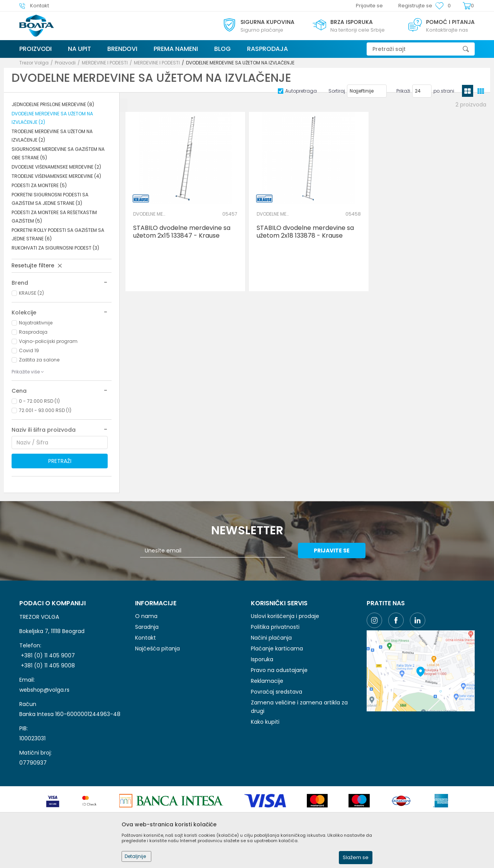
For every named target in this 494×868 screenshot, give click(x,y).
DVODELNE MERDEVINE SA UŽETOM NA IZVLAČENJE (52, 118)
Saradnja (147, 627)
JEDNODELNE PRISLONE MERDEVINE (53, 104)
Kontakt (145, 638)
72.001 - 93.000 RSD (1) (45, 410)
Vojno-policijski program (48, 341)
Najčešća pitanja (157, 648)
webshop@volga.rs (44, 690)
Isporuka (262, 659)
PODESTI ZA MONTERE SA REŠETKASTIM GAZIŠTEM (54, 217)
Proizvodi (65, 63)
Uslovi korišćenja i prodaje (285, 616)
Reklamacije (267, 681)
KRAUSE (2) (31, 293)
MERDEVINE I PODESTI (105, 63)
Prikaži (403, 91)
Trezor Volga (34, 63)
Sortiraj (337, 91)
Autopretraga (301, 91)
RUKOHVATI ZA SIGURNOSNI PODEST (55, 248)
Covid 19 (29, 350)
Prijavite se (332, 551)
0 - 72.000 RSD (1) (39, 401)
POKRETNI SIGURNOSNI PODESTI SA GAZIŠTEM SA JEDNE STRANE (50, 199)
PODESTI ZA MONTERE (39, 185)
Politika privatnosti (275, 627)
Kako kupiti (265, 722)
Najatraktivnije (36, 323)
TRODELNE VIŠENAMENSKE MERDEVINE (56, 176)
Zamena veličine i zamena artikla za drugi (299, 707)
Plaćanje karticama (277, 648)
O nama (146, 616)
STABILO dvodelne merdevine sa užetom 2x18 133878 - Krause (305, 232)
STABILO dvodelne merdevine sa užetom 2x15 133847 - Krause (182, 232)
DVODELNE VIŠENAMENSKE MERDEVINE (56, 167)
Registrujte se (415, 6)
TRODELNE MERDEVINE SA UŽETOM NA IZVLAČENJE (52, 136)
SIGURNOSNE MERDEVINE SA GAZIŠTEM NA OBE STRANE (58, 153)
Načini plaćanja (271, 638)
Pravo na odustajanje (279, 670)
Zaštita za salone (39, 360)
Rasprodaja (33, 332)
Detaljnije (135, 856)
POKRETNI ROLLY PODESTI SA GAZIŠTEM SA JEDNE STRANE (58, 234)
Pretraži (60, 461)
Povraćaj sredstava (277, 692)
